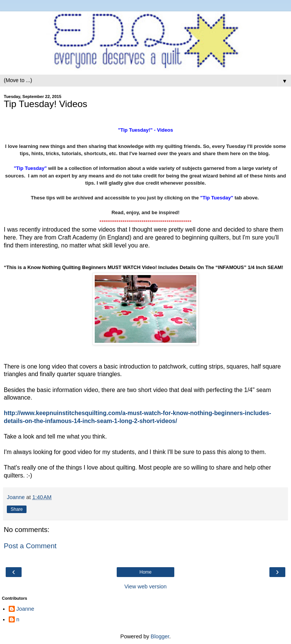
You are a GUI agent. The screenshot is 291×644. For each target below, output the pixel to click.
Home (145, 572)
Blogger (160, 636)
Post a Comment (30, 546)
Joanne (25, 609)
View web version (145, 586)
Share (17, 509)
